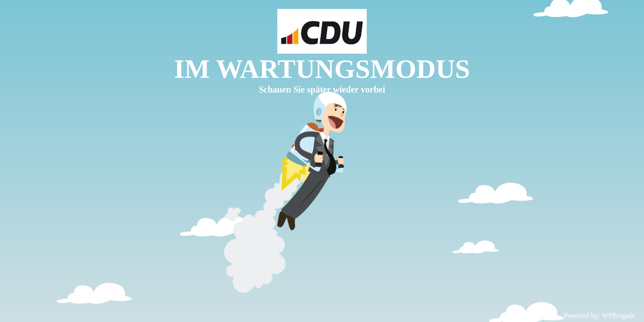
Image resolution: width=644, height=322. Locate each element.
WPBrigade (618, 316)
